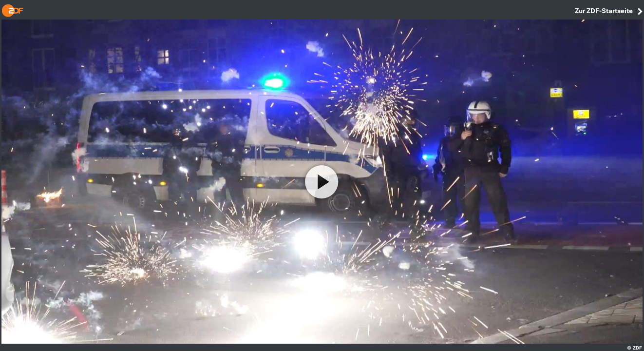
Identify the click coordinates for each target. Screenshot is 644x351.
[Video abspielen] (322, 182)
